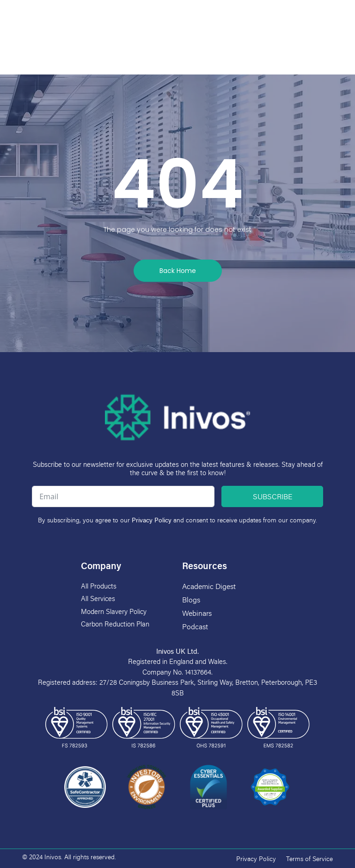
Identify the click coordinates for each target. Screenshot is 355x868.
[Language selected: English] (324, 12)
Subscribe (272, 496)
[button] (178, 13)
